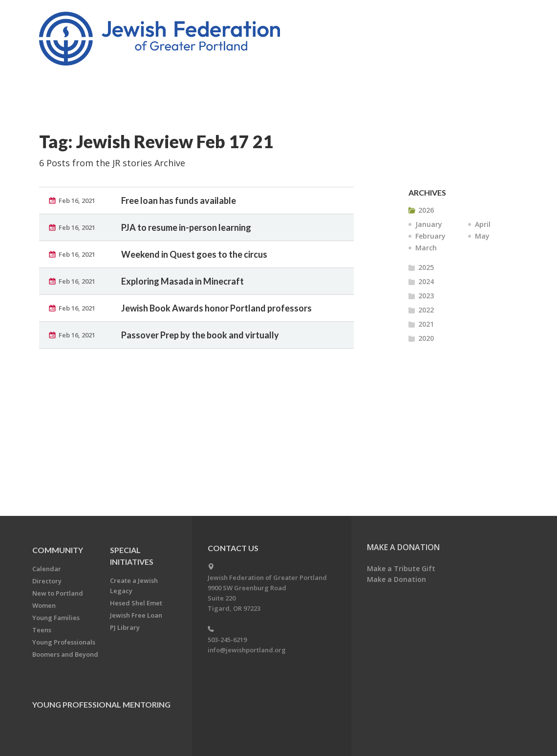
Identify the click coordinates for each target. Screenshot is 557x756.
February (430, 236)
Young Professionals (64, 642)
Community (58, 550)
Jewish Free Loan (136, 615)
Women (44, 605)
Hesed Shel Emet (136, 603)
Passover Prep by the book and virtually (200, 335)
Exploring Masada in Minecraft (182, 281)
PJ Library (125, 627)
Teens (42, 630)
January (429, 224)
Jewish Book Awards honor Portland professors (216, 308)
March (426, 248)
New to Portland (58, 593)
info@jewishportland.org (247, 650)
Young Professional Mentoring (101, 704)
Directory (47, 581)
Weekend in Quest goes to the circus (194, 254)
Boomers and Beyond (65, 654)
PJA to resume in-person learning (186, 227)
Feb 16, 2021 (77, 200)
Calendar (47, 569)
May (482, 236)
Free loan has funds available (179, 200)
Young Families (56, 618)
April (483, 224)
